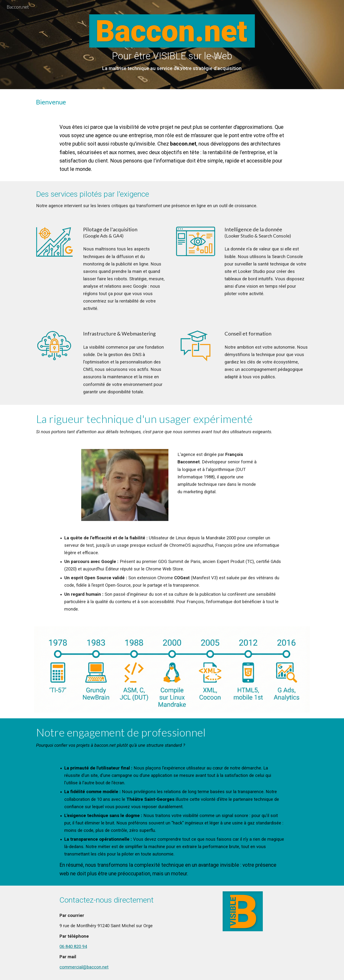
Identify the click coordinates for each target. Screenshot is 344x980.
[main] (172, 61)
